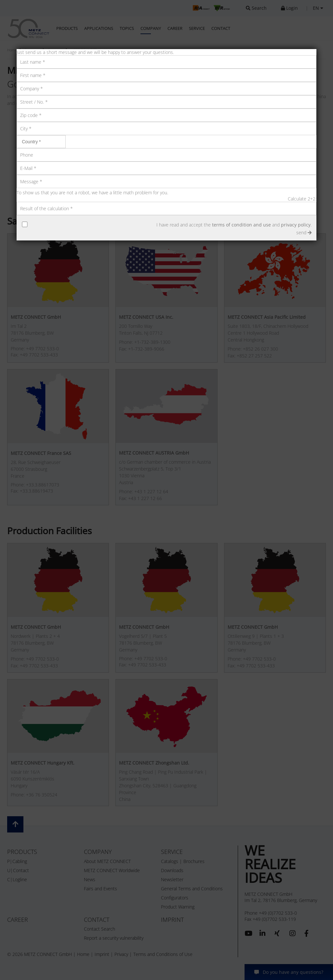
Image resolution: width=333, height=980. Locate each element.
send (304, 232)
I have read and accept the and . (234, 225)
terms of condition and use (241, 225)
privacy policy (296, 225)
